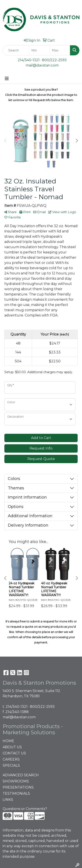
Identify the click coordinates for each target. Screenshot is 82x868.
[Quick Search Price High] (60, 50)
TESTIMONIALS (16, 793)
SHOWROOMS (16, 781)
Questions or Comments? (25, 809)
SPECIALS (11, 765)
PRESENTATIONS (18, 787)
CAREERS (11, 759)
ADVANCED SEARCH (21, 775)
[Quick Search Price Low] (39, 50)
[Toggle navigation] (7, 79)
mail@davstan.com (42, 65)
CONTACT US (14, 753)
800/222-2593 (54, 60)
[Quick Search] (16, 50)
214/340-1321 (29, 60)
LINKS (8, 800)
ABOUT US (12, 747)
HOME (8, 741)
